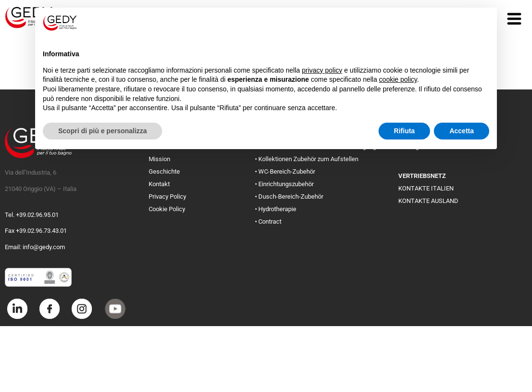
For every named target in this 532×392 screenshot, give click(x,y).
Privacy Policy (167, 196)
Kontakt (159, 184)
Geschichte (164, 171)
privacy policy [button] (322, 70)
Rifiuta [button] (405, 131)
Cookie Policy (167, 209)
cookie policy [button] (398, 79)
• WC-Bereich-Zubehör (285, 171)
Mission (159, 159)
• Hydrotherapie (276, 209)
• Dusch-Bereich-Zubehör (289, 196)
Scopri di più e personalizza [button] (102, 131)
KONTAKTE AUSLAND (428, 201)
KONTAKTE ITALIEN (426, 188)
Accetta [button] (462, 131)
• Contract (268, 221)
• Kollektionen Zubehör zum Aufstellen (307, 159)
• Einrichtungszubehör (284, 184)
